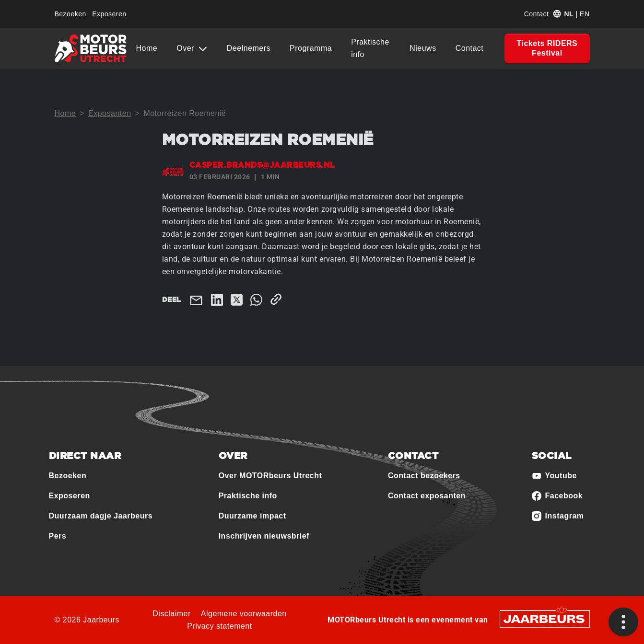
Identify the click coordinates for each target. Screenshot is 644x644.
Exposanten (110, 113)
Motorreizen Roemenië (185, 113)
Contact (537, 14)
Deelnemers (249, 48)
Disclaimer (172, 614)
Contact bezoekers (424, 476)
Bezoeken (70, 14)
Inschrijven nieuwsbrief (264, 536)
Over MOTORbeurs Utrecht (270, 476)
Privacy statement (220, 626)
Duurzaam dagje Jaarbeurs (101, 516)
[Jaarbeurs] (545, 618)
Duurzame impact (252, 516)
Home (147, 48)
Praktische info (370, 48)
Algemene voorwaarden (244, 614)
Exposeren (109, 14)
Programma (311, 48)
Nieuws (423, 48)
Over (187, 48)
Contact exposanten (427, 496)
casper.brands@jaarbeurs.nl (262, 165)
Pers (58, 536)
